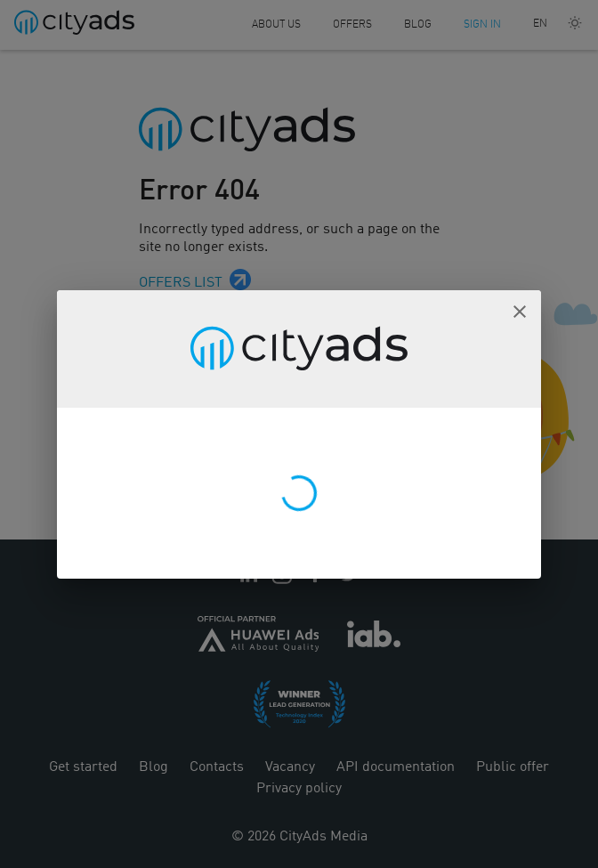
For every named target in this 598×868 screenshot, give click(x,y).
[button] (520, 312)
